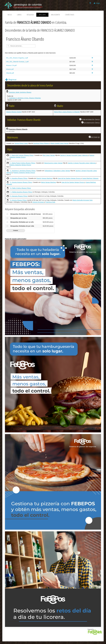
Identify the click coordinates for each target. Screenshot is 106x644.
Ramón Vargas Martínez (45, 178)
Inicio (10, 15)
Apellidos (42, 15)
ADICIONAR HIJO (94, 137)
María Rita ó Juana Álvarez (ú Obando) (67, 112)
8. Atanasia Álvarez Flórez (19, 196)
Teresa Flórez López (21, 143)
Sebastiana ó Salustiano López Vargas (57, 171)
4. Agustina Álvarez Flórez (19, 178)
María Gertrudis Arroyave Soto (83, 200)
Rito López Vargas (49, 155)
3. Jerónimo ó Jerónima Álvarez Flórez (23, 171)
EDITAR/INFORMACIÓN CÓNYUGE (90, 119)
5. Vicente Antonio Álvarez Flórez (21, 182)
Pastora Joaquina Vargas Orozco (20, 165)
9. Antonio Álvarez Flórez (18, 200)
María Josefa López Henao (60, 143)
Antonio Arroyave (38, 202)
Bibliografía (55, 15)
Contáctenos (70, 15)
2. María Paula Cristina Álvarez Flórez (23, 163)
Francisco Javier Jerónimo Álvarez (20, 92)
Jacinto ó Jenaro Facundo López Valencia (74, 155)
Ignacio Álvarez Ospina (14, 112)
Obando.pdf (10, 73)
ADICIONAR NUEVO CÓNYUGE (91, 123)
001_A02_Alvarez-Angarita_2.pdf (17, 58)
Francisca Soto (50, 202)
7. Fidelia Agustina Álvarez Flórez (21, 192)
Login (98, 3)
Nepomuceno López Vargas (53, 163)
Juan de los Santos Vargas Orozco (69, 178)
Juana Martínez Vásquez (90, 178)
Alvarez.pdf (10, 69)
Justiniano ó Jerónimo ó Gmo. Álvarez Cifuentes (25, 98)
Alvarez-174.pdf (11, 65)
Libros (19, 15)
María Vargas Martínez (49, 182)
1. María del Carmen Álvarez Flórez (22, 155)
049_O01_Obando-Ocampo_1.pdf (17, 62)
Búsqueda (30, 15)
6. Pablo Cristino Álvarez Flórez (21, 188)
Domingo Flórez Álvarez (41, 143)
